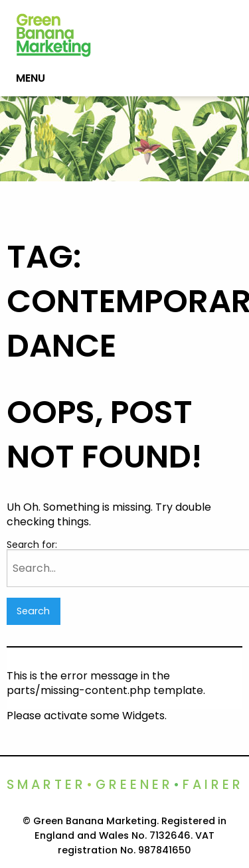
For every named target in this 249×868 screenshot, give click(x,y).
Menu (31, 78)
